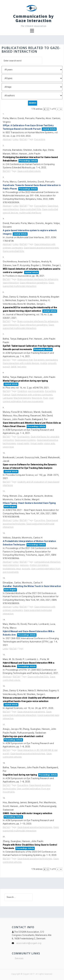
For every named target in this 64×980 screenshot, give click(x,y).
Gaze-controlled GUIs (30, 209)
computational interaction (47, 562)
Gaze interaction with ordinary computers (32, 395)
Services (19, 958)
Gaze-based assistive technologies (41, 248)
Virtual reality (37, 443)
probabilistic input (12, 569)
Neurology (37, 398)
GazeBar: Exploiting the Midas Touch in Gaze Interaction (32, 586)
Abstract (7, 139)
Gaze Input (53, 206)
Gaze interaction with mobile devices (21, 363)
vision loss (8, 447)
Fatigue (7, 395)
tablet (14, 367)
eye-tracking (52, 360)
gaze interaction (11, 209)
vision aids (50, 443)
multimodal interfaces (30, 213)
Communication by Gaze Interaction (33, 18)
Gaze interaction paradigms (34, 283)
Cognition (22, 391)
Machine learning (22, 398)
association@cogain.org (29, 943)
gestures (24, 565)
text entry (22, 367)
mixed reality (23, 443)
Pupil (46, 398)
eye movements (36, 391)
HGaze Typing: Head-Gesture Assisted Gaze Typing (29, 503)
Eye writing (40, 139)
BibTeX (23, 139)
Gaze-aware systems (25, 440)
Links (16, 139)
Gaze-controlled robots (29, 171)
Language (8, 398)
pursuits (26, 569)
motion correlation (39, 565)
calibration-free (25, 360)
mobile (44, 363)
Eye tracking (40, 206)
